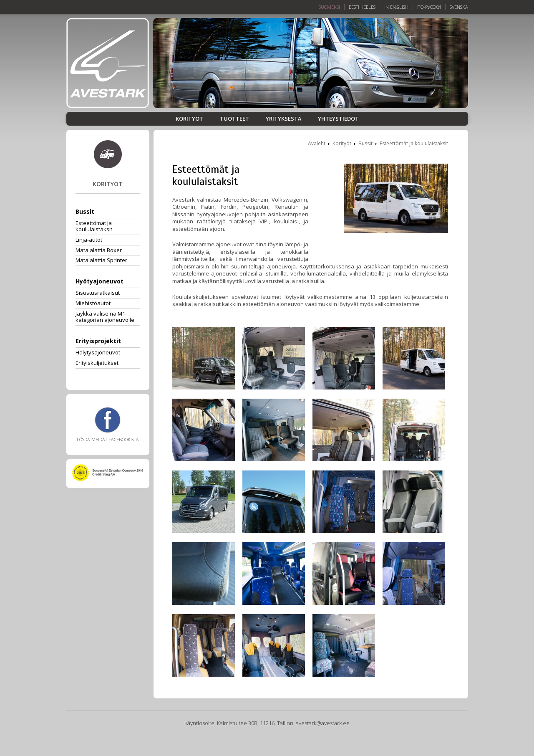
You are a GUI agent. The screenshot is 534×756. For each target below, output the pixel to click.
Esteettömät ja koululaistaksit (94, 226)
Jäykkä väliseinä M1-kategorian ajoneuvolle (105, 317)
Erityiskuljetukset (97, 363)
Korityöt (189, 119)
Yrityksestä (283, 119)
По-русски (429, 7)
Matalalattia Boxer (99, 250)
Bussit (85, 211)
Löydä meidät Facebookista (108, 425)
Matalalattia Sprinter (101, 260)
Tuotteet (234, 119)
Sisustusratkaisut (98, 293)
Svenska (459, 7)
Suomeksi (329, 7)
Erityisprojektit (98, 341)
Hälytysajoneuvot (98, 352)
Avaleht (317, 143)
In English (396, 7)
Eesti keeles (362, 7)
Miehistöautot (93, 303)
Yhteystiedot (338, 119)
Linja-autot (89, 240)
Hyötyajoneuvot (99, 281)
